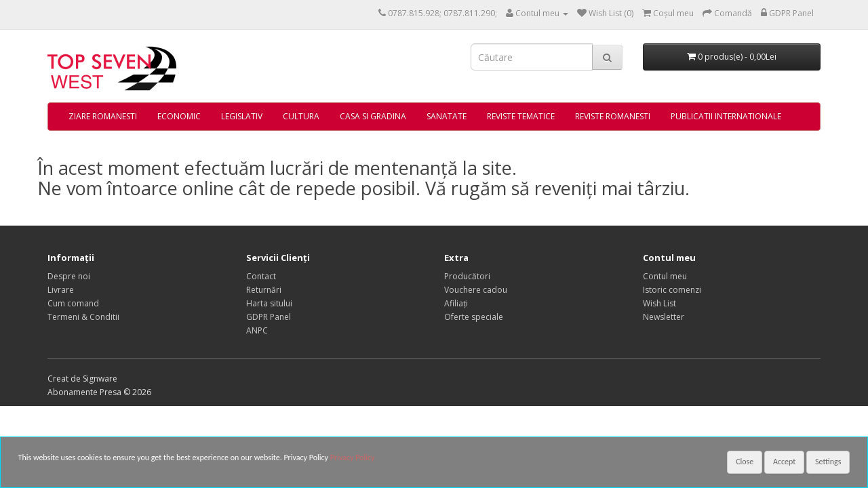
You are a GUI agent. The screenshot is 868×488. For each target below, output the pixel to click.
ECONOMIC (179, 116)
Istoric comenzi (672, 290)
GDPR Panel (269, 317)
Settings (828, 462)
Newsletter (664, 317)
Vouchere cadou (476, 290)
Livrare (61, 290)
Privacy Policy (353, 457)
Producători (467, 276)
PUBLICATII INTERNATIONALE (726, 116)
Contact (261, 276)
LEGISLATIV (242, 116)
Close (745, 462)
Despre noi (69, 276)
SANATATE (447, 116)
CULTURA (301, 116)
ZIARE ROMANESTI (103, 116)
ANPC (257, 330)
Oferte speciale (474, 317)
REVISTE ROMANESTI (613, 116)
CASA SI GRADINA (373, 116)
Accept (784, 462)
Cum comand (73, 303)
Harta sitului (269, 303)
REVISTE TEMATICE (521, 116)
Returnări (264, 290)
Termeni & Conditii (83, 317)
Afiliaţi (456, 303)
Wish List (659, 303)
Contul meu (665, 276)
